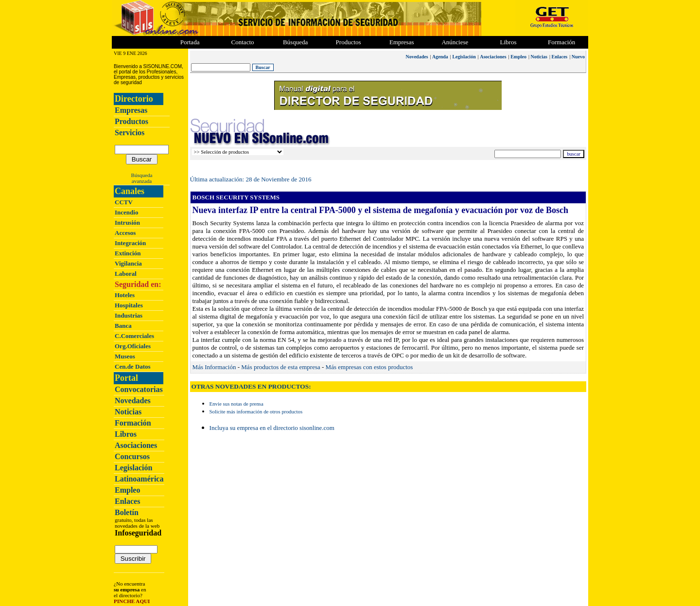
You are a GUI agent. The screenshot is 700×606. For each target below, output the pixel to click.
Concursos (132, 456)
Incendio (126, 212)
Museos (125, 356)
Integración (130, 243)
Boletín (127, 512)
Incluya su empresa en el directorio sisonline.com (272, 428)
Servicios (130, 133)
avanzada (142, 181)
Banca (123, 326)
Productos (131, 121)
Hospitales (129, 305)
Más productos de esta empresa (280, 367)
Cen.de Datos (133, 366)
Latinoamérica (139, 479)
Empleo (127, 490)
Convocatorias (139, 389)
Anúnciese (455, 42)
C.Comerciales (134, 336)
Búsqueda (142, 175)
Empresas (402, 42)
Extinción (128, 253)
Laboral (126, 274)
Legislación (133, 468)
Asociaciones (136, 445)
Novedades (133, 401)
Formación (561, 42)
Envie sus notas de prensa (236, 404)
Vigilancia (128, 263)
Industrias (129, 315)
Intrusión (127, 223)
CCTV (124, 202)
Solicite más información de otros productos (256, 411)
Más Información (214, 367)
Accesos (125, 233)
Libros (126, 434)
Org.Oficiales (133, 346)
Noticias (128, 412)
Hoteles (125, 295)
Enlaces (127, 501)
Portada (190, 42)
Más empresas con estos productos (369, 367)
